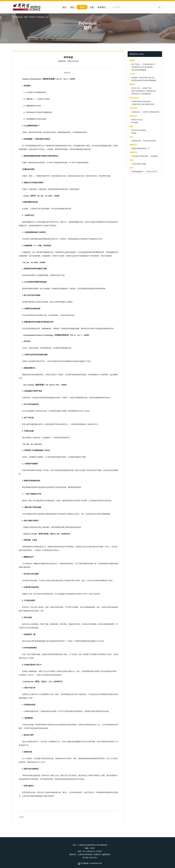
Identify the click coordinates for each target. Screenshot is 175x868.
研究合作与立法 (137, 120)
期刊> (26, 17)
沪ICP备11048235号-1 (90, 858)
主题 (92, 7)
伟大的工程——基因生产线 (141, 88)
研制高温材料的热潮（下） (141, 148)
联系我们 (102, 7)
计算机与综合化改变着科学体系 (143, 104)
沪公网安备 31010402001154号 (90, 863)
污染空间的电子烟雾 (139, 164)
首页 (64, 7)
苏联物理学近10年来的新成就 (142, 67)
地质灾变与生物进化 (139, 130)
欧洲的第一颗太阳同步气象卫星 (143, 78)
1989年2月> (33, 17)
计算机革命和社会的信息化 (141, 102)
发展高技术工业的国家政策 (141, 94)
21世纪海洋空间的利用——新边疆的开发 (146, 156)
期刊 (82, 7)
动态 (72, 7)
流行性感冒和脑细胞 (139, 70)
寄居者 (134, 133)
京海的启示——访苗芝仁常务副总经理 (145, 112)
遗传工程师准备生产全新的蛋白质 (144, 91)
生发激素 (135, 123)
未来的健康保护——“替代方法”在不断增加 (147, 172)
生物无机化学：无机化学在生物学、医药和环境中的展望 (152, 141)
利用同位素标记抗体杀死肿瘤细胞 (144, 80)
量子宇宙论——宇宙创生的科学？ (144, 64)
